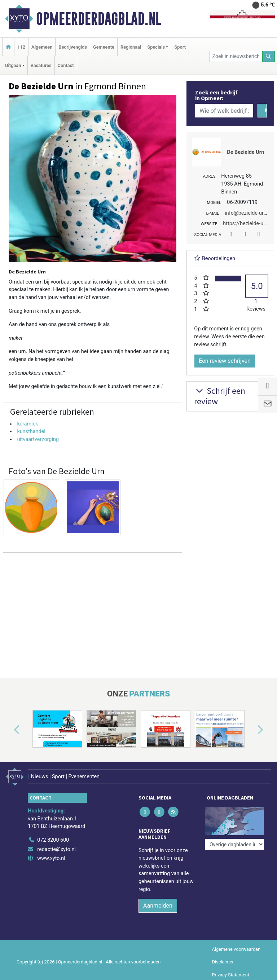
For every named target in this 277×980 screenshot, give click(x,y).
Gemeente (104, 47)
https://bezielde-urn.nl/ (249, 224)
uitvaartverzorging (38, 439)
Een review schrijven (225, 361)
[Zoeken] (269, 56)
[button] (9, 730)
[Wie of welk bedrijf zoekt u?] (224, 111)
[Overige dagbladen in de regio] (234, 844)
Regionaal (131, 47)
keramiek (27, 424)
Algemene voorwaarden (236, 949)
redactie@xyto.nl (56, 849)
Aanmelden (158, 906)
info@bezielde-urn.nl (248, 213)
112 (21, 47)
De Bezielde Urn (245, 152)
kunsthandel (31, 431)
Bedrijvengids (73, 47)
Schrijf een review (220, 396)
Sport (180, 47)
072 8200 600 (53, 840)
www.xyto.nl (51, 858)
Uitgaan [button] (13, 65)
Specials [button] (156, 47)
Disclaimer (223, 962)
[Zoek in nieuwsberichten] (236, 56)
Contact (66, 65)
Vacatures (41, 65)
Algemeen (42, 47)
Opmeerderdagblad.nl (99, 19)
